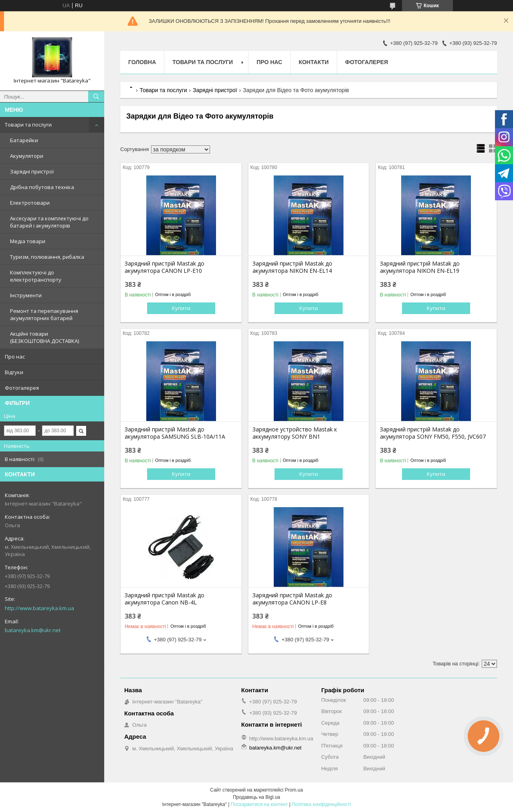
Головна (142, 62)
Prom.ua (294, 790)
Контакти (314, 62)
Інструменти (26, 295)
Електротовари (30, 203)
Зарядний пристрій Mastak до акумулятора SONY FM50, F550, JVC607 (433, 433)
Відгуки (14, 372)
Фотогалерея (22, 388)
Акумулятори (27, 156)
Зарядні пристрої (32, 171)
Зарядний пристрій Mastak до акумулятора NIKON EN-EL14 (292, 267)
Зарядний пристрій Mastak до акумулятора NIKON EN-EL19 (420, 267)
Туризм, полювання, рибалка (47, 257)
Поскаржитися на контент (259, 804)
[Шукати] (96, 97)
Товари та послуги (28, 125)
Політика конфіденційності (321, 804)
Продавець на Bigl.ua (256, 797)
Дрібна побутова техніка (42, 187)
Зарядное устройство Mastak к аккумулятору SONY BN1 (295, 433)
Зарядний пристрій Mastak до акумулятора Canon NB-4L (165, 599)
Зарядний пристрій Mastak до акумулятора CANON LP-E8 (292, 599)
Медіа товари (28, 241)
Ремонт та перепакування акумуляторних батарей (44, 314)
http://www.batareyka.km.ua (39, 608)
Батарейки (24, 140)
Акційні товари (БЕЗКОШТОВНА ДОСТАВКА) (44, 337)
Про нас (15, 357)
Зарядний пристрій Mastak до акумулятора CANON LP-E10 (165, 267)
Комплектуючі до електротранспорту (36, 276)
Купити (181, 308)
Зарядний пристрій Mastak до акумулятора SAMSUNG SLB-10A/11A (175, 433)
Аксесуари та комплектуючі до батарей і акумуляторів (49, 222)
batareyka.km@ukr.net (33, 630)
